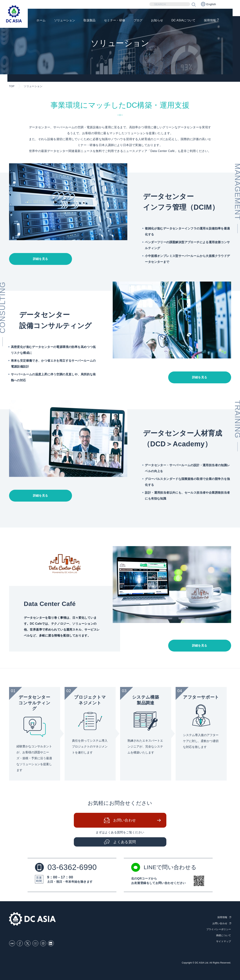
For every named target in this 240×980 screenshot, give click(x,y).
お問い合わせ (125, 820)
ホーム (41, 20)
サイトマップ (224, 941)
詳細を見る (41, 259)
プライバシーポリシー (219, 929)
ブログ (138, 20)
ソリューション (64, 20)
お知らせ (157, 20)
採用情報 (210, 20)
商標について (224, 935)
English (208, 4)
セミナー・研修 (114, 20)
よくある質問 (125, 842)
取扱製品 (89, 20)
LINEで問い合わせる (164, 867)
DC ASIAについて (183, 20)
